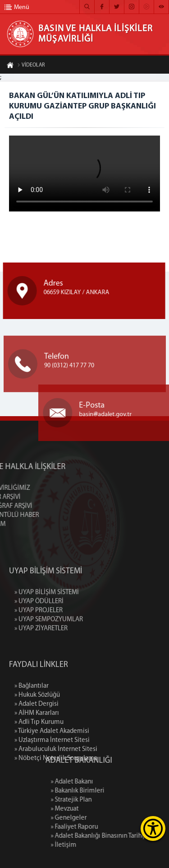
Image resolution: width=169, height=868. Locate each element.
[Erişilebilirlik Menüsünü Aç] (153, 828)
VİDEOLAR (31, 66)
